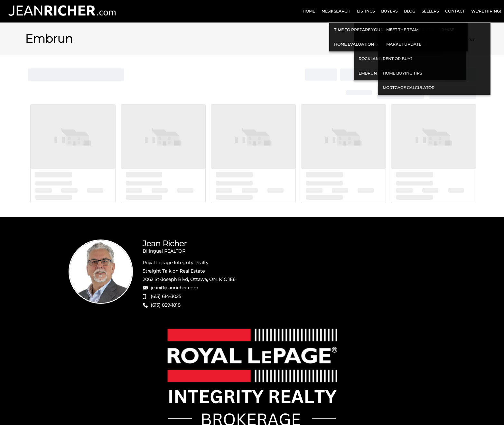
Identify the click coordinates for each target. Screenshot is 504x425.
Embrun (467, 39)
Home (445, 39)
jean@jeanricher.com (174, 288)
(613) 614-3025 (166, 296)
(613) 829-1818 (166, 305)
